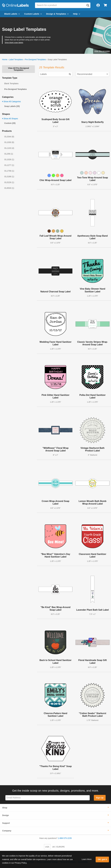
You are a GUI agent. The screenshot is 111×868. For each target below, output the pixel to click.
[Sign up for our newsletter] (48, 798)
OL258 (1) (9, 154)
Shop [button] (5, 808)
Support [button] (6, 823)
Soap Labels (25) (12, 106)
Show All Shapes (10, 119)
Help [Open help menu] (77, 14)
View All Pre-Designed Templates (18, 69)
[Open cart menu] (105, 5)
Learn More (87, 859)
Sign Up (100, 798)
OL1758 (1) (9, 171)
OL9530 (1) (9, 188)
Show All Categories (11, 102)
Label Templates (16, 59)
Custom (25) (10, 123)
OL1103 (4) (9, 148)
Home (5, 59)
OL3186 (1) (9, 177)
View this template (102, 51)
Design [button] (6, 815)
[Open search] (88, 5)
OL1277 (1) (9, 165)
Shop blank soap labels (14, 43)
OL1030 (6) (9, 142)
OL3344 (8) (9, 137)
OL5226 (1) (9, 182)
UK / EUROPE (58, 847)
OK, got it (102, 859)
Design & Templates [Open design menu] (57, 14)
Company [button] (7, 831)
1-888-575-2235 (65, 838)
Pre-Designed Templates (35, 59)
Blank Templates (11, 83)
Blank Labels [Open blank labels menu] (12, 14)
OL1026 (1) (9, 159)
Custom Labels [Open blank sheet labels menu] (33, 14)
